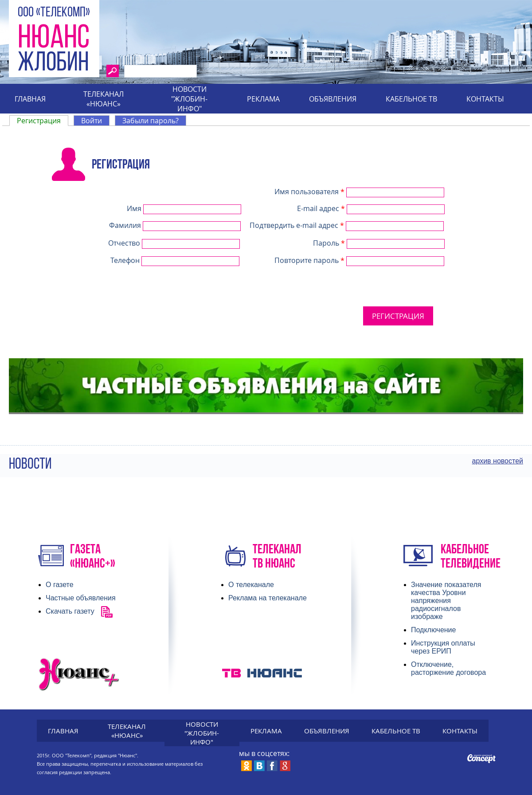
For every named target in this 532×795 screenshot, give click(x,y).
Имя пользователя (309, 192)
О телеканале (251, 585)
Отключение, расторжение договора (448, 668)
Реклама (263, 99)
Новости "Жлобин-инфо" (189, 99)
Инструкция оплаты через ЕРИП (443, 647)
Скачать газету (70, 611)
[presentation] (209, 310)
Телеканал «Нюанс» (104, 99)
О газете (60, 585)
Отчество (125, 243)
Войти (92, 121)
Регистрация (43, 121)
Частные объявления (81, 598)
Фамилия (126, 225)
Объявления (333, 99)
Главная (30, 99)
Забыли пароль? (151, 121)
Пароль (329, 243)
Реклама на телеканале (268, 598)
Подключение (433, 630)
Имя (135, 208)
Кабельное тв (411, 99)
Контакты (485, 99)
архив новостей (498, 461)
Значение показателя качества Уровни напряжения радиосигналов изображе (446, 601)
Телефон (126, 260)
